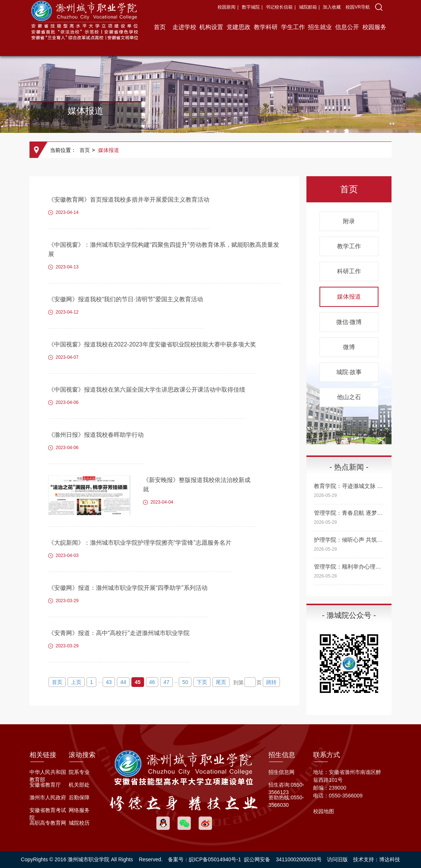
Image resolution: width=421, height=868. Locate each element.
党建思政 (238, 27)
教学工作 (349, 246)
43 (109, 682)
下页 (202, 682)
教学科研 (266, 27)
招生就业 (320, 27)
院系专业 (79, 772)
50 (185, 682)
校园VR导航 (358, 7)
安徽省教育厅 (45, 785)
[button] (379, 7)
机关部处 (79, 785)
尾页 (221, 682)
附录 (349, 221)
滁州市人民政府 (48, 797)
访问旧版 (337, 859)
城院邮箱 (308, 7)
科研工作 (349, 271)
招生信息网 (281, 772)
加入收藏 (332, 7)
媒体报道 (109, 150)
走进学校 (184, 27)
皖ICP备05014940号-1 (215, 859)
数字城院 (251, 7)
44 (123, 682)
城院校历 (79, 823)
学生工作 (293, 27)
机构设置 (211, 27)
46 (152, 682)
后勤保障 (79, 797)
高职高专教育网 (48, 823)
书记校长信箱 (279, 7)
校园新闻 (227, 7)
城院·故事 (349, 372)
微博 (349, 347)
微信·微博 (349, 322)
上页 (76, 682)
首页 (160, 27)
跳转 (271, 682)
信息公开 (347, 27)
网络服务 (79, 810)
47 (166, 682)
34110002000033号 (299, 859)
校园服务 (374, 27)
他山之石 (349, 397)
